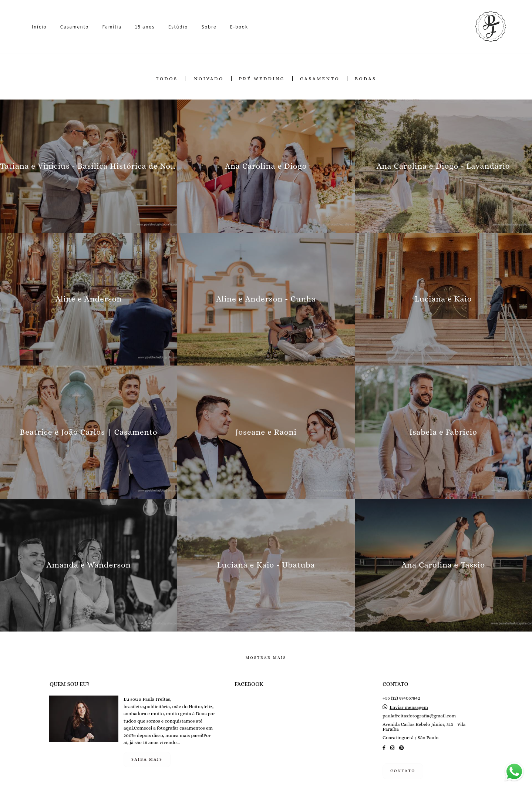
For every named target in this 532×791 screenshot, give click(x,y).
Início (39, 27)
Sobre (209, 27)
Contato (403, 771)
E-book (239, 27)
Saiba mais (147, 759)
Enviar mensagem (409, 707)
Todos (167, 79)
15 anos (145, 27)
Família (112, 27)
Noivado (209, 79)
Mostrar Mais (266, 658)
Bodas (366, 79)
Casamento (75, 27)
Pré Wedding (262, 79)
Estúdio (178, 27)
